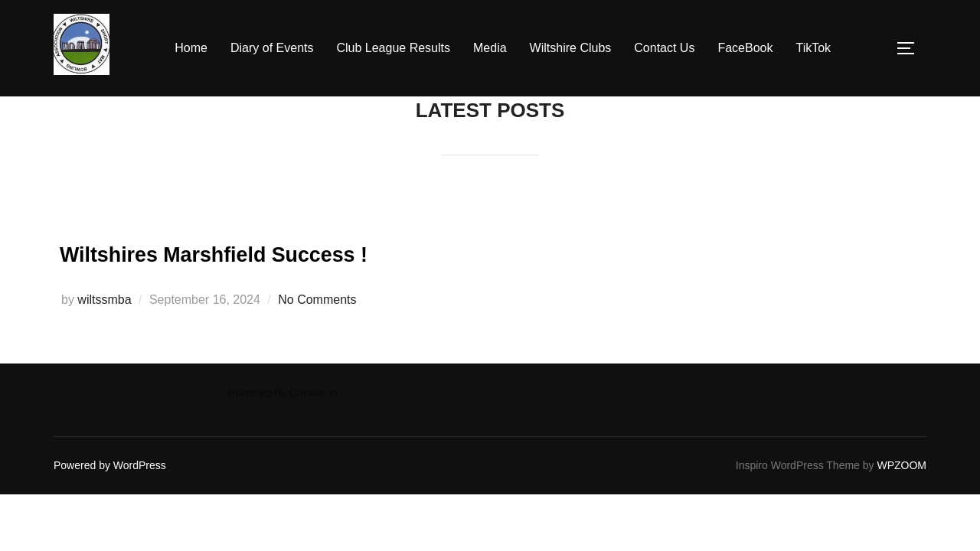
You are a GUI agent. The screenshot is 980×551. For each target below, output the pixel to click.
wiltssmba (104, 300)
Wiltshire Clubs (571, 48)
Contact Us (664, 48)
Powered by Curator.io (283, 393)
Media (490, 48)
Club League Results (393, 48)
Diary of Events (272, 48)
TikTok (813, 48)
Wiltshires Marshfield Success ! (301, 251)
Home (191, 48)
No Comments (317, 300)
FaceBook (745, 48)
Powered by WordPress (110, 465)
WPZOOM (902, 465)
